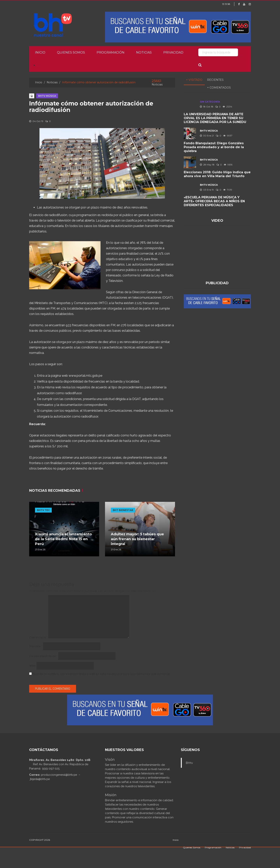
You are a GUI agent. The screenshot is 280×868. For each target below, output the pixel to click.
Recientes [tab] (215, 80)
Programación (111, 52)
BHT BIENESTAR (123, 510)
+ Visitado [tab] (194, 80)
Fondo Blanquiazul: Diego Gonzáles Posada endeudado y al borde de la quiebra (214, 147)
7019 (228, 190)
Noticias (144, 52)
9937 (228, 136)
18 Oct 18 (207, 107)
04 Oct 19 (36, 121)
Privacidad (173, 52)
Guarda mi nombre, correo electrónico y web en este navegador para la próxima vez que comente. (102, 674)
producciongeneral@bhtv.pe (59, 775)
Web (32, 666)
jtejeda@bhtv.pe (40, 779)
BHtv (189, 763)
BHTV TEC (43, 510)
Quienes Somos (71, 52)
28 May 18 (207, 165)
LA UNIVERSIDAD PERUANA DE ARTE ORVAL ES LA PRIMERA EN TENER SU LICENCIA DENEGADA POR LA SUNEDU (215, 118)
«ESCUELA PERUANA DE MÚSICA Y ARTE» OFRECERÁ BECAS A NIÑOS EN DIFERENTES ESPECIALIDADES (214, 201)
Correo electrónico (43, 656)
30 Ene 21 (207, 136)
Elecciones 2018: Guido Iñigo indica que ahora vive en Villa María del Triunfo (217, 174)
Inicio (40, 52)
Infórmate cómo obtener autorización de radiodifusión (91, 107)
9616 (228, 165)
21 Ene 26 (40, 549)
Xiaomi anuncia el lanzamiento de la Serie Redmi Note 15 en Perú (63, 539)
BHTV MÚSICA (47, 96)
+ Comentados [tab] (219, 88)
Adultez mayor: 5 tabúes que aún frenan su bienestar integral (137, 539)
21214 (227, 107)
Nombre (36, 646)
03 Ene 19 (207, 190)
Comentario (38, 637)
